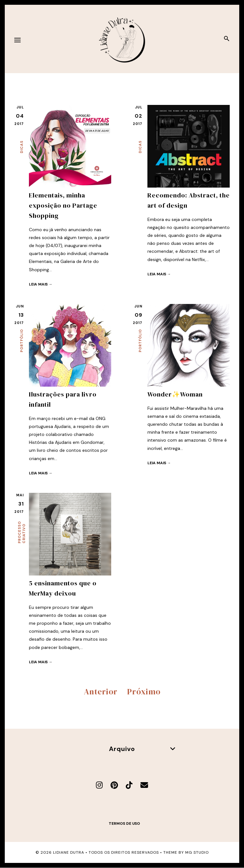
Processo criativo (22, 532)
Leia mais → (41, 284)
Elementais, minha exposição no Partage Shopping (63, 205)
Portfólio (22, 341)
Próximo (144, 692)
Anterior (101, 692)
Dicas (22, 147)
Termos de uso (124, 823)
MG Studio (197, 852)
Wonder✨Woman (175, 394)
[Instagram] (99, 785)
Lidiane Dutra (69, 852)
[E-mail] (144, 785)
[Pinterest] (114, 785)
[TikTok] (129, 785)
